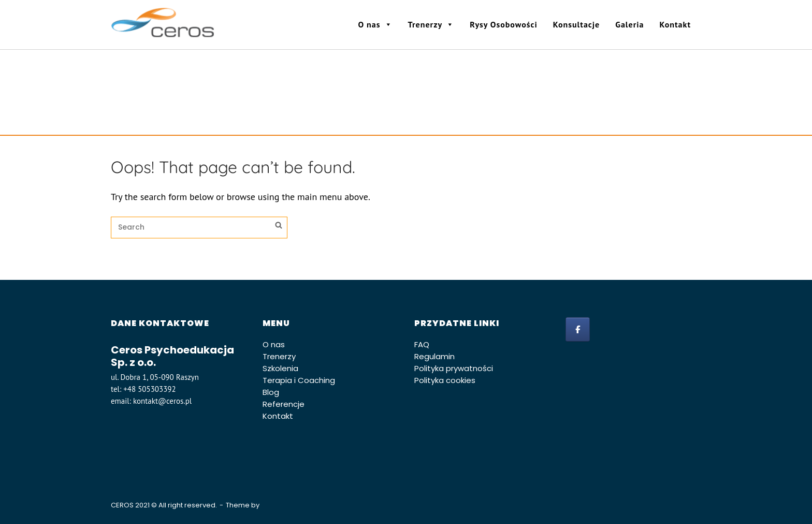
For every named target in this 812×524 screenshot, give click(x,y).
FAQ (422, 344)
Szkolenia (280, 368)
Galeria (629, 24)
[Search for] (199, 228)
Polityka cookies (445, 380)
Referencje (284, 404)
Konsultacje (576, 24)
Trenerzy (431, 24)
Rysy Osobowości (504, 24)
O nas (375, 24)
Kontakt (675, 24)
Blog (271, 392)
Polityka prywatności (454, 368)
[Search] (279, 226)
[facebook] (578, 329)
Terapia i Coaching (299, 380)
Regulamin (434, 356)
